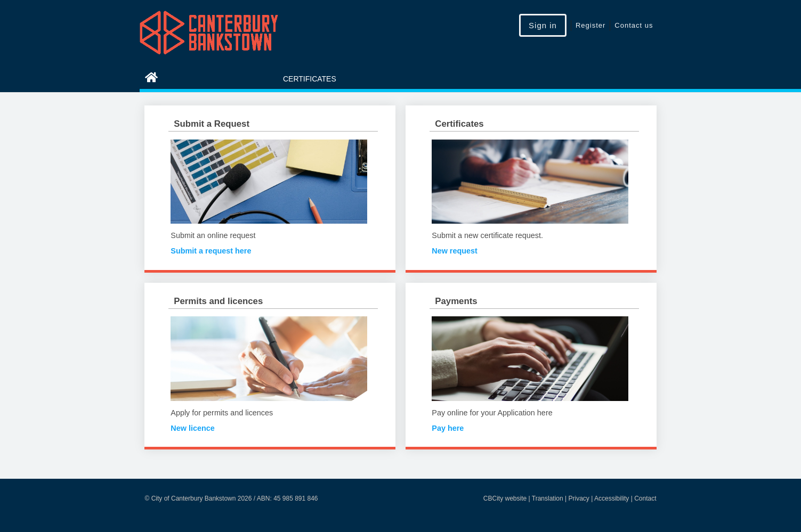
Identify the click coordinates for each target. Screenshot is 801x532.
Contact (645, 498)
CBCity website (505, 498)
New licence (192, 428)
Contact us (634, 25)
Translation (548, 498)
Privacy (579, 498)
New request (455, 251)
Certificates (310, 79)
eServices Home (197, 79)
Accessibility (612, 498)
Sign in (543, 25)
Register (590, 25)
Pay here (448, 428)
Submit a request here (211, 251)
